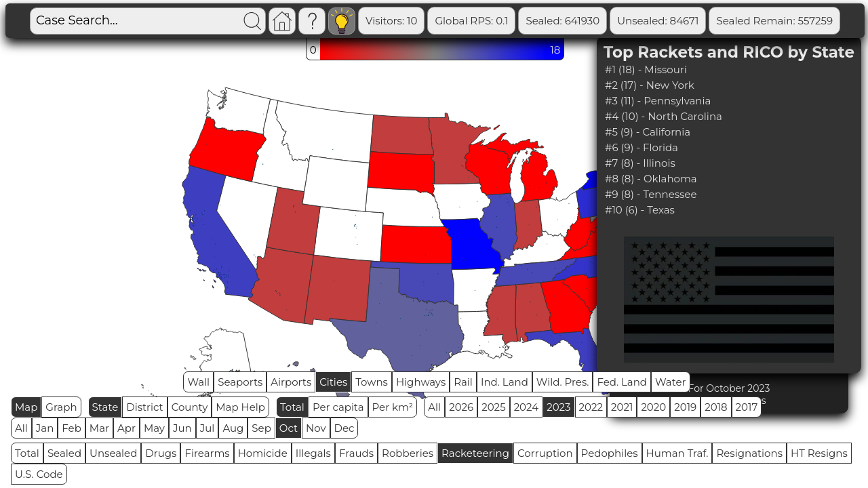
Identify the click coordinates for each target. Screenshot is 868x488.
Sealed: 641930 (563, 21)
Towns (372, 382)
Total (292, 407)
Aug (233, 428)
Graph (61, 407)
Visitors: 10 (391, 21)
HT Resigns (819, 453)
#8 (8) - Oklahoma (651, 179)
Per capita (338, 407)
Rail (463, 382)
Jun (182, 428)
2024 (527, 407)
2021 (622, 407)
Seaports (240, 382)
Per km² (393, 407)
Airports (291, 382)
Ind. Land (505, 382)
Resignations (749, 453)
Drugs (161, 453)
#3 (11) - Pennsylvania (658, 101)
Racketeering (475, 453)
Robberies (408, 453)
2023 (558, 407)
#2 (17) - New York (650, 85)
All (434, 407)
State (105, 407)
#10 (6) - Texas (640, 210)
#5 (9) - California (648, 132)
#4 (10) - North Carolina (664, 116)
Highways (421, 382)
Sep (261, 428)
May (154, 428)
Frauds (356, 453)
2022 (591, 407)
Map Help (240, 407)
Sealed (64, 453)
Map (26, 407)
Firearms (207, 453)
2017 (747, 407)
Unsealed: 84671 (658, 21)
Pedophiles (610, 453)
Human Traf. (677, 453)
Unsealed (113, 453)
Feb (71, 428)
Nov (316, 428)
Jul (208, 428)
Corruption (545, 453)
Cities (333, 382)
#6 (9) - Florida (642, 147)
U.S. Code (39, 474)
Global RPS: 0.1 (471, 21)
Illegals (313, 453)
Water (671, 382)
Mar (99, 428)
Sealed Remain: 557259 (774, 21)
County (190, 407)
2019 (685, 407)
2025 (493, 407)
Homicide (263, 453)
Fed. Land (622, 382)
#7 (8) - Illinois (640, 163)
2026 (461, 407)
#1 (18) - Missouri (646, 69)
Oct (289, 428)
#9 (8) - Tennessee (651, 194)
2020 (653, 407)
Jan (45, 428)
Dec (344, 428)
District (144, 407)
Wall (198, 382)
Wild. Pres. (563, 382)
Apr (126, 428)
